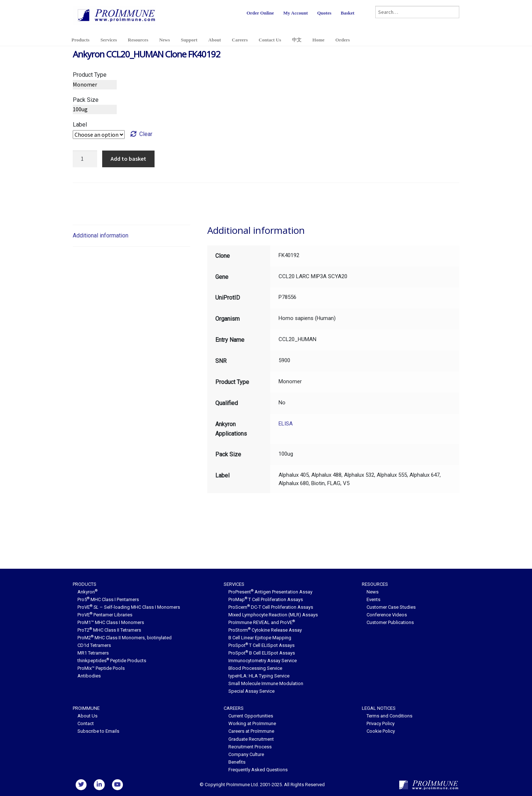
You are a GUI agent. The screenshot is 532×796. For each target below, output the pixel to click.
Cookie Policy (381, 731)
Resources (138, 40)
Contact (86, 723)
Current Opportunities (251, 716)
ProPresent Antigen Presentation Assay (270, 592)
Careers (240, 40)
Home (318, 40)
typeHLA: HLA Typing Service (259, 676)
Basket (348, 13)
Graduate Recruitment (251, 739)
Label (80, 125)
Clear (146, 134)
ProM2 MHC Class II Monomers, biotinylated (125, 638)
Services (109, 40)
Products (81, 40)
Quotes (324, 13)
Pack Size (86, 100)
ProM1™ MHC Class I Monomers (111, 622)
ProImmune (86, 708)
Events (373, 599)
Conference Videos (387, 615)
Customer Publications (390, 622)
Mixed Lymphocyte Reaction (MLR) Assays (273, 615)
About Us (87, 716)
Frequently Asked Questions (258, 770)
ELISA (286, 424)
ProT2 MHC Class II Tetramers (109, 630)
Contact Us (270, 40)
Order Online (260, 13)
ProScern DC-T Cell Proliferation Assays (271, 607)
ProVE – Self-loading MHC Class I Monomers (129, 607)
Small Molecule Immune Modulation (266, 683)
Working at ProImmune (252, 723)
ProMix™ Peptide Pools (101, 668)
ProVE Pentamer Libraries (105, 615)
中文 (297, 40)
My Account (296, 13)
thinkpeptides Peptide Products (112, 661)
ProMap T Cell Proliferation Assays (266, 599)
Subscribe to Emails (98, 731)
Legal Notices (379, 708)
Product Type (90, 75)
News (165, 40)
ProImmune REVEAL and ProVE (262, 622)
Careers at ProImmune (251, 731)
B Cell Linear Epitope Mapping (260, 638)
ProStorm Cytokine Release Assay (265, 630)
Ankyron (87, 592)
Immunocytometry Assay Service (263, 661)
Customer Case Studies (391, 607)
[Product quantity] (85, 159)
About (215, 40)
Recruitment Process (250, 747)
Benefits (237, 762)
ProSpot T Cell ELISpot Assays (261, 645)
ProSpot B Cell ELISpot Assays (262, 653)
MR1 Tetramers (93, 653)
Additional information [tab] (101, 235)
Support (189, 40)
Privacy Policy (381, 723)
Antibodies (89, 676)
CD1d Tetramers (94, 645)
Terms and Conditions (389, 716)
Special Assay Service (251, 691)
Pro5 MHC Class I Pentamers (108, 599)
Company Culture (246, 754)
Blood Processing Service (255, 668)
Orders (343, 40)
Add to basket (128, 159)
